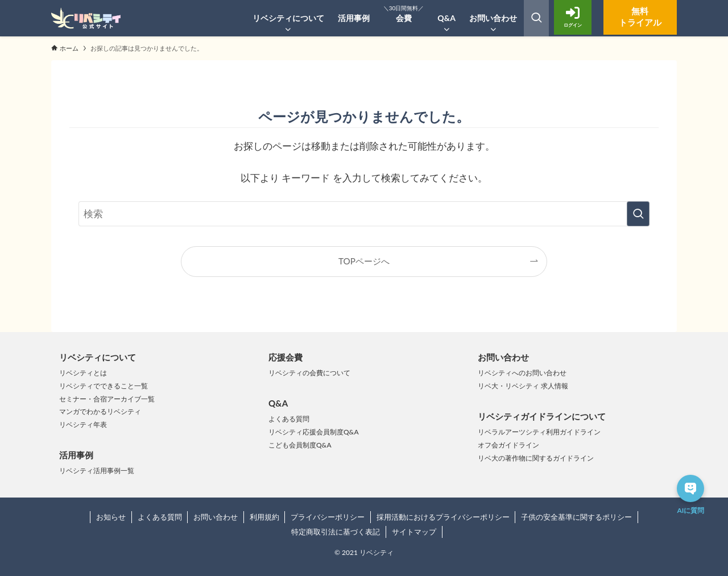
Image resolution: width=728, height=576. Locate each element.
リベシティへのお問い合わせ (522, 373)
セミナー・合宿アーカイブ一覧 (107, 399)
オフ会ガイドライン (508, 445)
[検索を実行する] (638, 214)
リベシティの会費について (309, 373)
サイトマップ (414, 532)
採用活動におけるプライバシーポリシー (443, 517)
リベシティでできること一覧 (104, 386)
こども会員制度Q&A (300, 445)
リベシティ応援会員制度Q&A (314, 432)
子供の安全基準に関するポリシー (576, 517)
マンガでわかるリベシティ (100, 411)
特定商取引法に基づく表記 (336, 532)
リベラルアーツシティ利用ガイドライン (539, 432)
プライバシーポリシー (328, 517)
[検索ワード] (364, 214)
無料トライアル (634, 17)
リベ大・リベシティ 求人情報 (523, 386)
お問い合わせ (216, 517)
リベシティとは (83, 373)
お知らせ (111, 517)
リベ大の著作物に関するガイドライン (536, 458)
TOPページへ (364, 261)
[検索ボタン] (536, 18)
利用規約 (264, 517)
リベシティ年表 (83, 424)
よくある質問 (289, 419)
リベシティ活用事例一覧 (97, 471)
